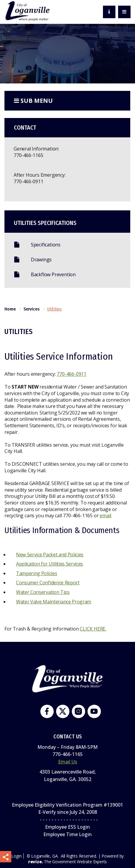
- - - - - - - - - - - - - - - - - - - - (68, 819)
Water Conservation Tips (43, 592)
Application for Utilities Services (50, 564)
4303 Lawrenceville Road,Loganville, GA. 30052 (68, 775)
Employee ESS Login (67, 827)
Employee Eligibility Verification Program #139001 (67, 805)
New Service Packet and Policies (50, 555)
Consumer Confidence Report (48, 583)
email (105, 515)
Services (31, 309)
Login (16, 856)
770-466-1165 (28, 155)
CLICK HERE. (93, 629)
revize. (36, 862)
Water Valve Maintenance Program (54, 602)
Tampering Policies (36, 573)
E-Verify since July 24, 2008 (68, 812)
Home (10, 309)
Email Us (68, 762)
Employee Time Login (67, 834)
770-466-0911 (28, 181)
